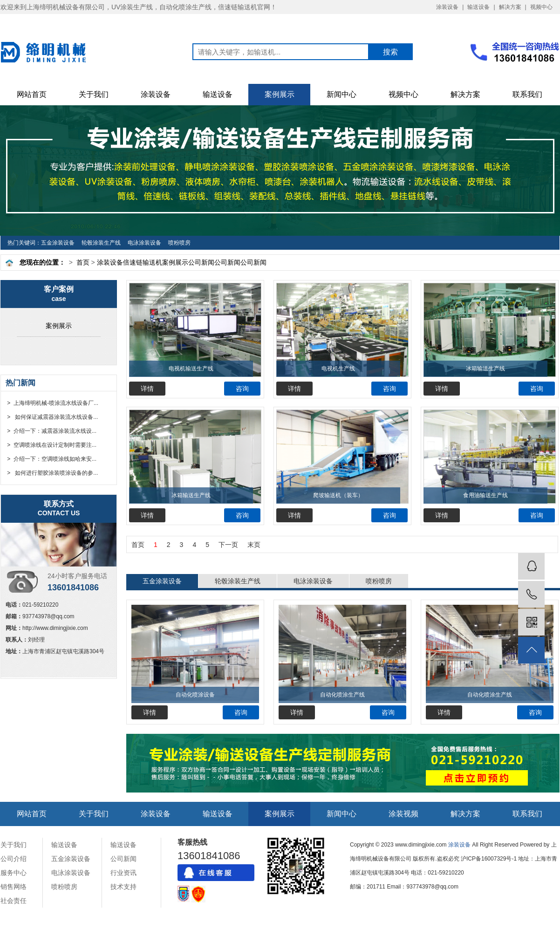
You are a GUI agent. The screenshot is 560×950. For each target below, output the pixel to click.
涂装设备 (447, 7)
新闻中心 (341, 94)
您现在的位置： (42, 262)
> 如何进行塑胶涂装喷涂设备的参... (52, 473)
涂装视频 (403, 814)
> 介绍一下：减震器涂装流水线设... (51, 431)
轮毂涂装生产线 (101, 243)
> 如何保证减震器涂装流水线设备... (52, 417)
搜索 (390, 52)
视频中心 (541, 7)
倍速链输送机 (143, 262)
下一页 (228, 545)
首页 (83, 262)
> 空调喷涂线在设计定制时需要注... (51, 445)
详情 (147, 389)
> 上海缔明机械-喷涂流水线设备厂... (52, 403)
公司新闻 (201, 262)
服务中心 (14, 873)
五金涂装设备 (58, 243)
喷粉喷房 (179, 243)
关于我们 (94, 94)
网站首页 (32, 94)
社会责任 (14, 901)
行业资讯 (123, 873)
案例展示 (280, 94)
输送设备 (478, 7)
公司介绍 (14, 859)
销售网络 (14, 887)
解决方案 (510, 7)
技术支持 (123, 887)
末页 (254, 545)
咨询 (242, 389)
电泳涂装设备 (144, 243)
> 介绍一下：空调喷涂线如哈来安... (51, 459)
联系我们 (527, 94)
